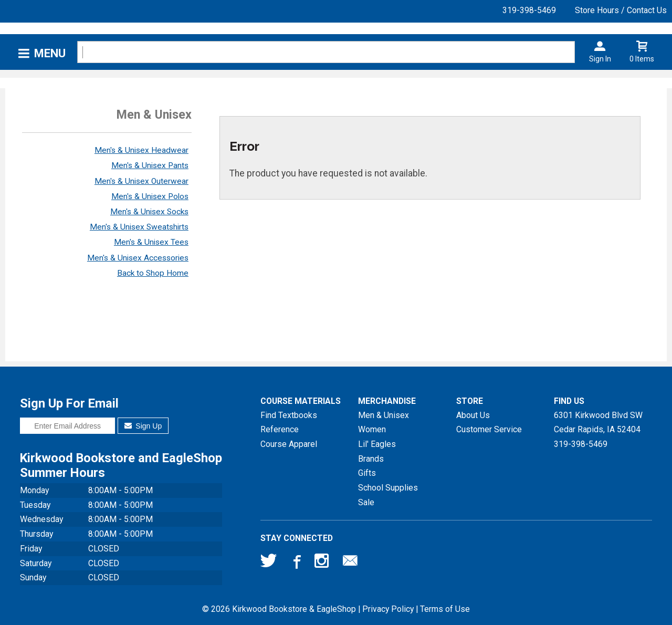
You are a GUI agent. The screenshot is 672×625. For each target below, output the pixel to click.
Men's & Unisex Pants (150, 165)
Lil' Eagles (377, 444)
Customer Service (489, 429)
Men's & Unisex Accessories (138, 258)
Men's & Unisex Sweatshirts (139, 227)
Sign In (600, 59)
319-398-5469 (529, 10)
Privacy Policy (388, 609)
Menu (50, 53)
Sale (366, 502)
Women (372, 429)
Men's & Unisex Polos (150, 196)
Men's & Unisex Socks (149, 212)
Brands (371, 459)
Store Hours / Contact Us (621, 10)
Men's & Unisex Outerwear (141, 181)
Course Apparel (289, 444)
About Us (473, 415)
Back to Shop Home (153, 273)
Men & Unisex (384, 415)
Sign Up (143, 426)
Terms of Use (445, 609)
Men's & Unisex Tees (151, 242)
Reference (280, 429)
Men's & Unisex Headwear (141, 150)
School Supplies (388, 488)
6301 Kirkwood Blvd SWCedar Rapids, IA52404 (598, 423)
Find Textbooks (289, 415)
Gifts (367, 473)
